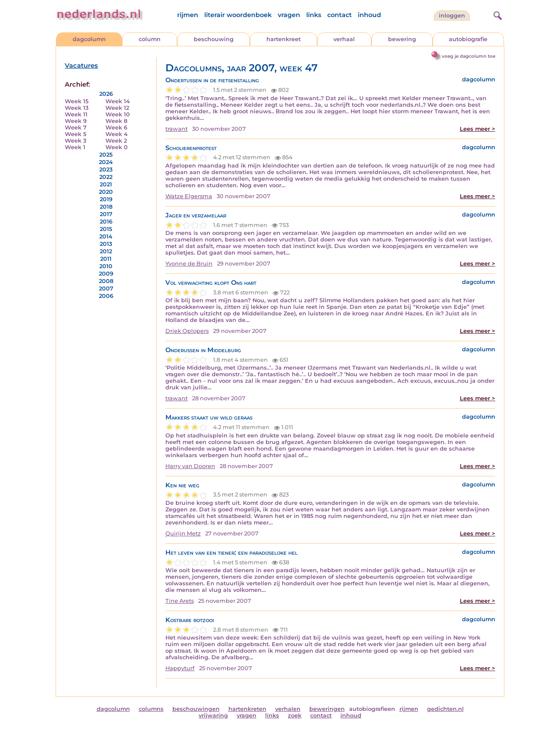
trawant (177, 129)
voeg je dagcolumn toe (469, 56)
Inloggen (452, 16)
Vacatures (81, 66)
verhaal (344, 39)
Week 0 (117, 147)
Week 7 (76, 128)
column (150, 39)
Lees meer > (478, 129)
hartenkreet (283, 39)
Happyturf (180, 668)
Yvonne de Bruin (189, 264)
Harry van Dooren (190, 466)
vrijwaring (213, 715)
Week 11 (76, 114)
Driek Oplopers (187, 331)
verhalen (288, 709)
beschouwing (214, 39)
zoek (295, 715)
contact (339, 15)
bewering (402, 39)
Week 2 (116, 141)
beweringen (327, 709)
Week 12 (117, 108)
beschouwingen (196, 709)
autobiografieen (372, 709)
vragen (289, 15)
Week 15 (77, 101)
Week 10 (118, 114)
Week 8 (116, 121)
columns (151, 709)
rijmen (188, 15)
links (314, 15)
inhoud (369, 15)
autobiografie (468, 39)
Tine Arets (180, 601)
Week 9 (76, 121)
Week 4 (117, 134)
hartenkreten (247, 709)
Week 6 (116, 128)
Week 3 (75, 141)
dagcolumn (89, 39)
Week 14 (118, 101)
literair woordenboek (238, 15)
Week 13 (77, 108)
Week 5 (75, 134)
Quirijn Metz (183, 533)
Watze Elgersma (189, 196)
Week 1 (75, 147)
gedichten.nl (445, 709)
